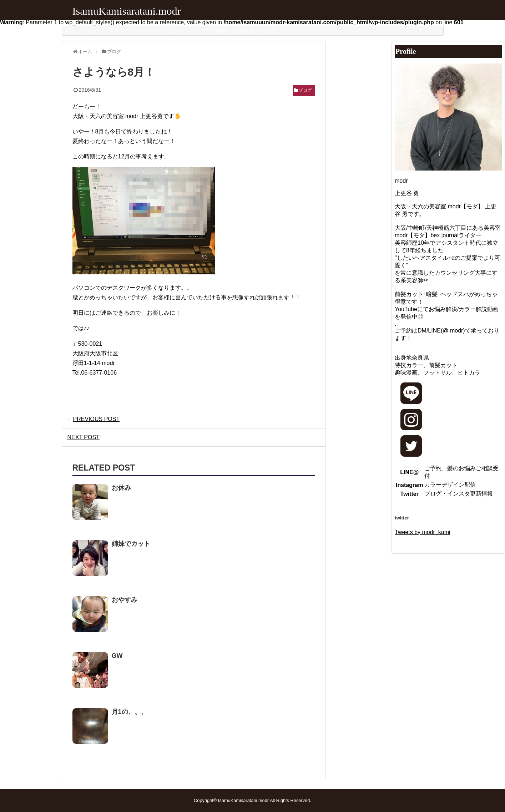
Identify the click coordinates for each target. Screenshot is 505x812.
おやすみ (125, 600)
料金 (70, 30)
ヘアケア (200, 30)
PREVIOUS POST (94, 419)
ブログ (144, 30)
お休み (121, 488)
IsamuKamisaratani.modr (127, 11)
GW (117, 656)
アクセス (92, 30)
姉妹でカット (131, 544)
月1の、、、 (130, 712)
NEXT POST (86, 437)
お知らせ (244, 30)
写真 (222, 30)
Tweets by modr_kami (423, 532)
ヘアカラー (171, 30)
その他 (269, 30)
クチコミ (119, 30)
